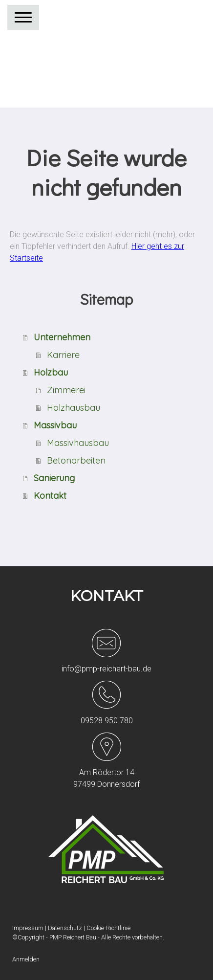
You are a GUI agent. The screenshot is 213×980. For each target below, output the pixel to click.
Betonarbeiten (76, 460)
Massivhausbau (78, 443)
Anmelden (26, 959)
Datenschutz (65, 928)
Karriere (63, 355)
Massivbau (55, 425)
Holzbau (51, 372)
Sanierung (54, 478)
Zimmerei (66, 390)
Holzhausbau (74, 408)
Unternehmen (62, 337)
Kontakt (50, 496)
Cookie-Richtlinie (108, 928)
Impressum (28, 928)
